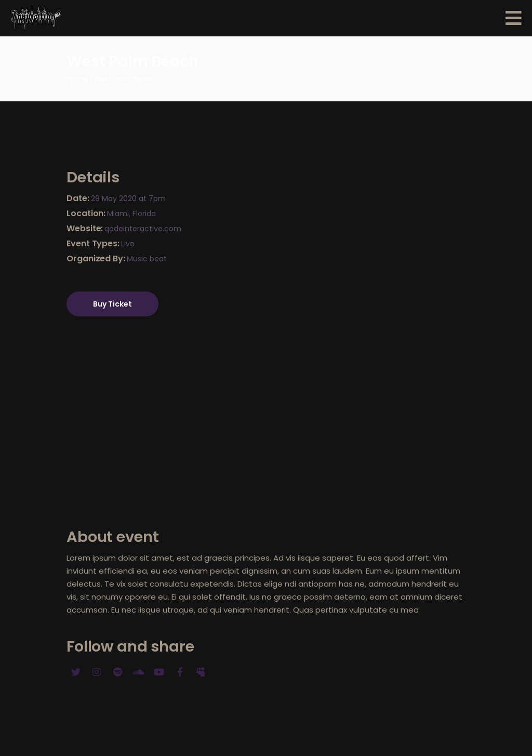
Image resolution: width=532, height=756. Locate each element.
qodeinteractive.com (143, 229)
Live (128, 244)
